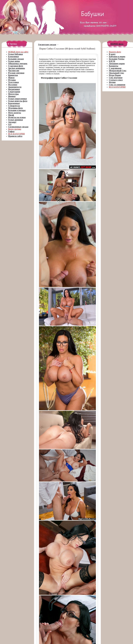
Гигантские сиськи (47, 45)
